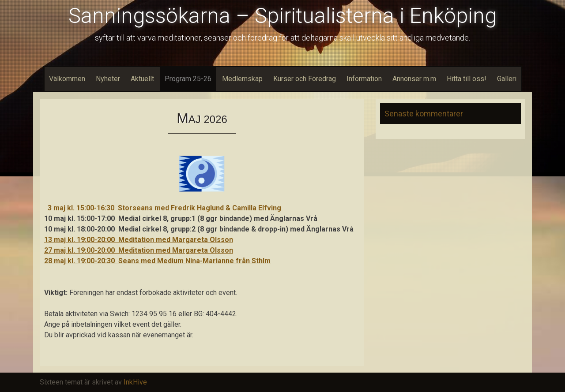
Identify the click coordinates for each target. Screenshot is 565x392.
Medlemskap (242, 79)
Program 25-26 (188, 79)
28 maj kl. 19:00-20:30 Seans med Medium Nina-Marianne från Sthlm (157, 261)
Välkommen (67, 79)
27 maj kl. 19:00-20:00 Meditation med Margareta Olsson (139, 250)
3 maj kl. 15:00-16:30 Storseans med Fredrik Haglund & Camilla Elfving (163, 208)
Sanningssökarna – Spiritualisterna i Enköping (282, 16)
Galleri (507, 79)
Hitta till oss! (467, 79)
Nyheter (108, 79)
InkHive (135, 382)
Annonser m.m (414, 79)
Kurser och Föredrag (305, 79)
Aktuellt (142, 79)
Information (364, 79)
